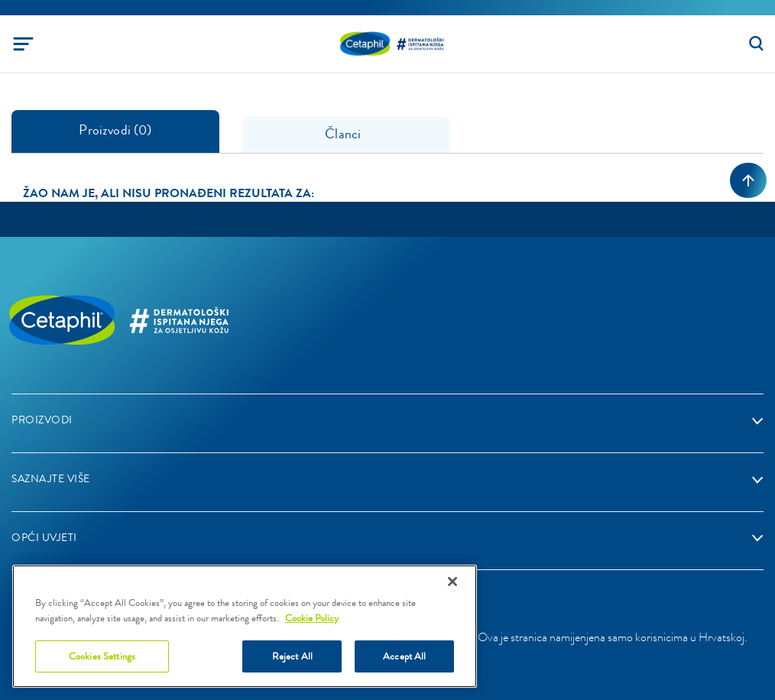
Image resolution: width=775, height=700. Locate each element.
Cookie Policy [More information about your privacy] (312, 618)
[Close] (452, 582)
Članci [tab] (346, 134)
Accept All (404, 656)
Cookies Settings (102, 656)
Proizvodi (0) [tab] (115, 130)
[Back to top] (748, 180)
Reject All (292, 656)
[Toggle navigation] (23, 44)
